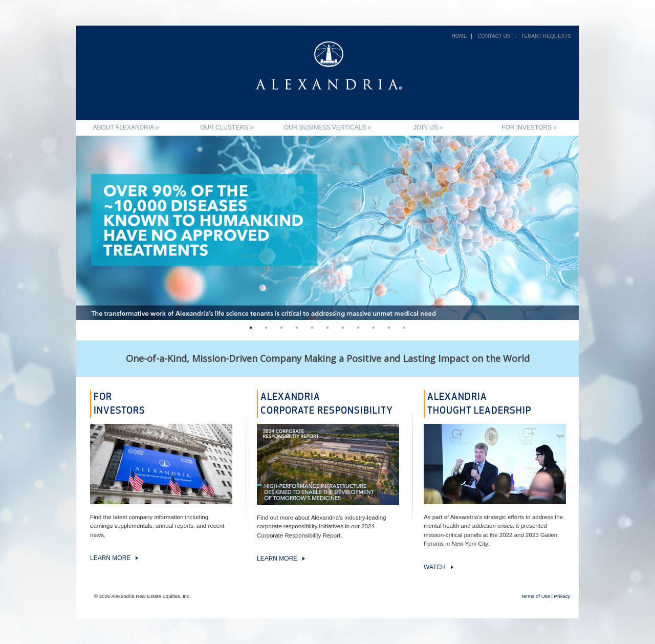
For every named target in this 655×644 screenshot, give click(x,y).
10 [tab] (389, 328)
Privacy (562, 596)
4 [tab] (297, 328)
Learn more (110, 558)
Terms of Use (536, 596)
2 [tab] (266, 328)
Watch (435, 567)
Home (459, 36)
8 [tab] (358, 328)
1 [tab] (251, 328)
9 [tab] (374, 328)
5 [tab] (312, 328)
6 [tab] (327, 328)
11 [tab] (404, 328)
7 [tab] (343, 328)
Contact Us (494, 36)
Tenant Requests (546, 36)
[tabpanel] (327, 228)
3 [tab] (281, 328)
